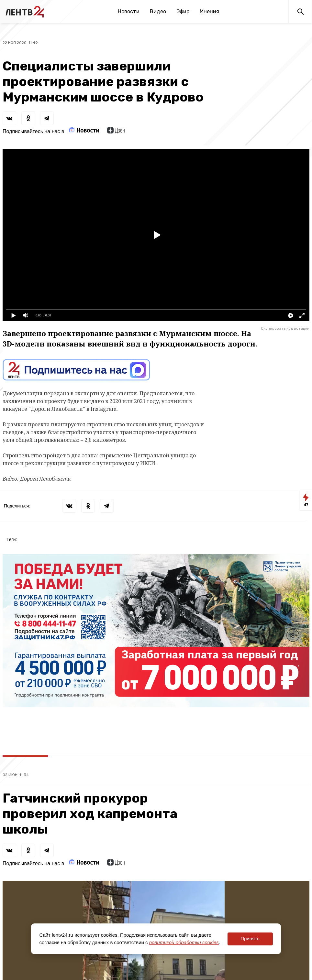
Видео (158, 11)
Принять (250, 938)
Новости (129, 11)
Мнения (209, 11)
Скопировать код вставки (285, 328)
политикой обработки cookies (184, 942)
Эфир (183, 11)
